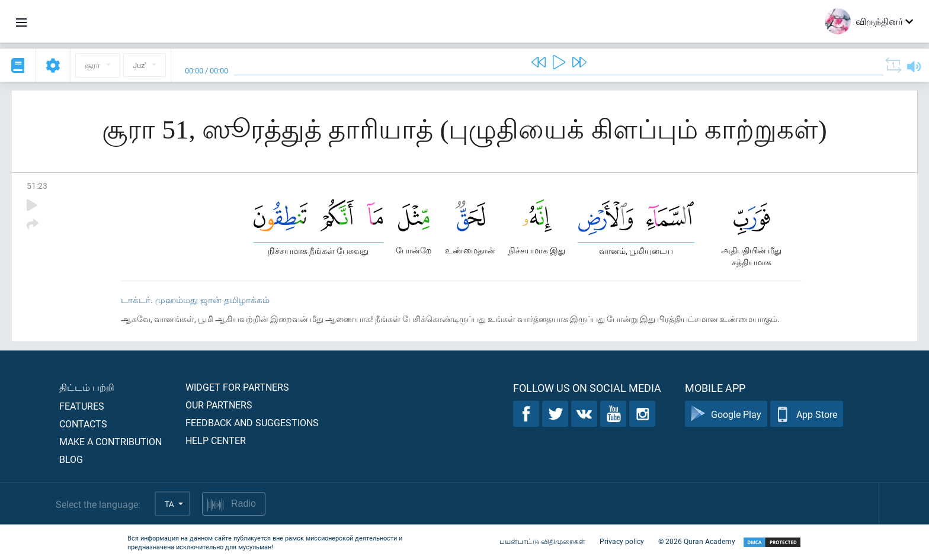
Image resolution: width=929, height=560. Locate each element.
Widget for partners (237, 387)
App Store (807, 414)
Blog (71, 459)
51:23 (37, 186)
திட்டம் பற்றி (87, 387)
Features (82, 406)
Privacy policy (622, 541)
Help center (216, 440)
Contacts (83, 424)
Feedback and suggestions (252, 422)
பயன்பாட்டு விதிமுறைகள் (542, 541)
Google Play (726, 414)
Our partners (219, 405)
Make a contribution (110, 441)
